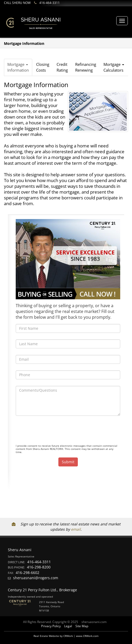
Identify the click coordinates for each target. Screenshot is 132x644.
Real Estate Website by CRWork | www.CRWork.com (66, 636)
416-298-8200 (39, 567)
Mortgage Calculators (114, 67)
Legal (68, 626)
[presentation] (56, 433)
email (76, 529)
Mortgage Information (18, 67)
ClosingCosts (43, 67)
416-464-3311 (49, 3)
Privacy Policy (51, 626)
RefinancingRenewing (86, 67)
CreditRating (62, 67)
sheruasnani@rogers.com (36, 578)
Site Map (82, 626)
